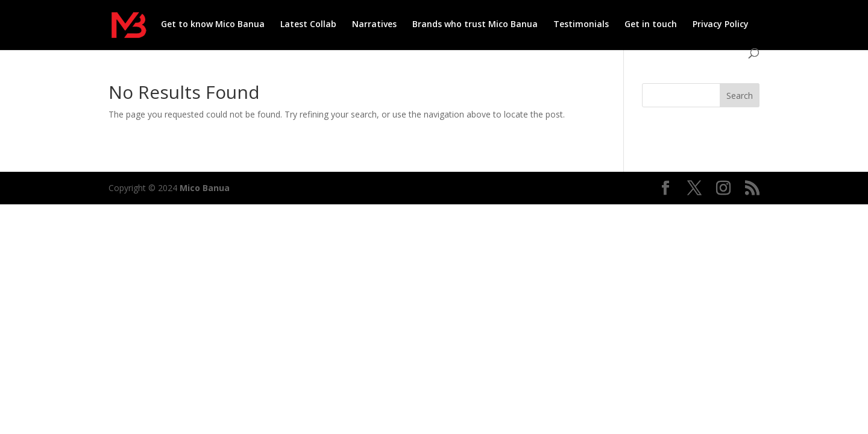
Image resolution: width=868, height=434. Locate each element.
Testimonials (581, 25)
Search (740, 96)
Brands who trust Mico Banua (475, 25)
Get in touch (651, 25)
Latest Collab (308, 25)
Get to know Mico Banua (213, 25)
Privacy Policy (721, 25)
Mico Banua (205, 188)
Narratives (374, 25)
